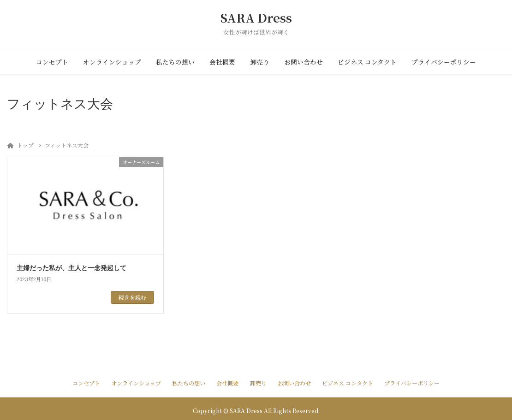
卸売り (260, 62)
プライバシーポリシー (444, 62)
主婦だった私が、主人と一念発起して (71, 268)
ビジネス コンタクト (367, 62)
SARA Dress (256, 18)
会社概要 (222, 62)
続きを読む (132, 297)
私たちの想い (175, 62)
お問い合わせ (304, 62)
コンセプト (52, 62)
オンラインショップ (112, 62)
